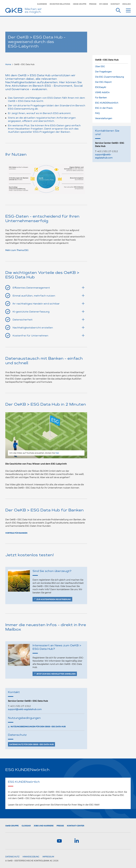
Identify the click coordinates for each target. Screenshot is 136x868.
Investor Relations (60, 4)
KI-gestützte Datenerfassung (49, 312)
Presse (93, 4)
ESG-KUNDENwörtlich (107, 103)
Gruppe (12, 826)
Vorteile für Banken (16, 533)
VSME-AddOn (102, 92)
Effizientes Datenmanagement (49, 288)
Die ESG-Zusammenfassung (110, 77)
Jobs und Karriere (44, 826)
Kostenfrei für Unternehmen (49, 336)
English (127, 4)
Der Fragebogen (103, 72)
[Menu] (128, 10)
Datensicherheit (49, 320)
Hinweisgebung (31, 857)
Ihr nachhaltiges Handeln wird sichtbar (49, 304)
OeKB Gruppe (80, 4)
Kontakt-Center (76, 826)
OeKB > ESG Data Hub (107, 60)
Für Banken (101, 98)
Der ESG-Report (103, 82)
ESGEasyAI (101, 87)
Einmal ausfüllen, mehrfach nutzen (49, 296)
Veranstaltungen (104, 118)
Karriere (42, 4)
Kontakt (115, 4)
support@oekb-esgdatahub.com (25, 709)
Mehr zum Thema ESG (17, 250)
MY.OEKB (104, 4)
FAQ (97, 113)
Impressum (48, 857)
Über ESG (100, 66)
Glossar (26, 826)
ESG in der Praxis (104, 108)
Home (8, 64)
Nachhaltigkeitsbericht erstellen (49, 328)
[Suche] (118, 10)
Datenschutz (12, 857)
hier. (57, 453)
